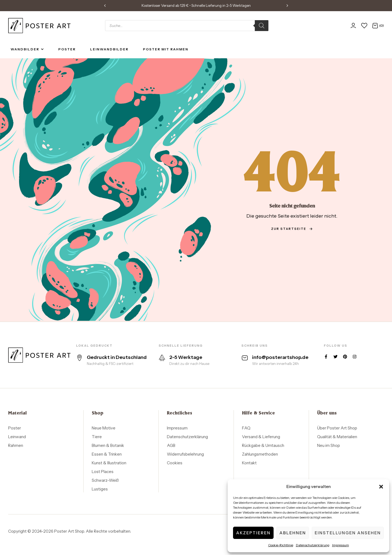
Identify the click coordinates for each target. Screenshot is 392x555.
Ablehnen (293, 533)
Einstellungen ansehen (348, 533)
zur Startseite (292, 229)
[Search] (262, 26)
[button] (381, 487)
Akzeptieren (253, 533)
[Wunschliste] (364, 25)
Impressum (341, 545)
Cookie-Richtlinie (281, 545)
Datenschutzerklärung (313, 545)
